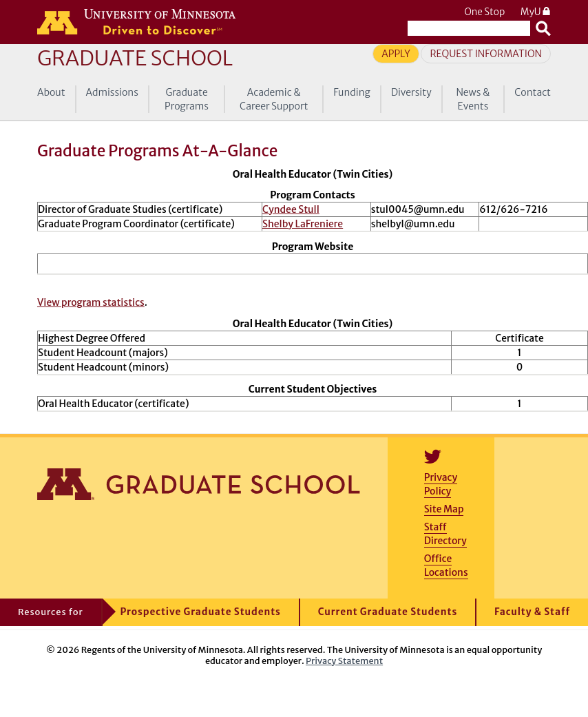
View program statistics (91, 302)
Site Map (444, 509)
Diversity (411, 92)
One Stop (484, 12)
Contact (533, 92)
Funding (352, 92)
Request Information (486, 54)
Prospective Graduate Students (201, 612)
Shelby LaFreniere (303, 224)
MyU (536, 12)
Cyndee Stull (291, 209)
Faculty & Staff (532, 612)
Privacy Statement (344, 661)
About (51, 92)
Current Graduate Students (388, 612)
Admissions (112, 92)
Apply (396, 54)
